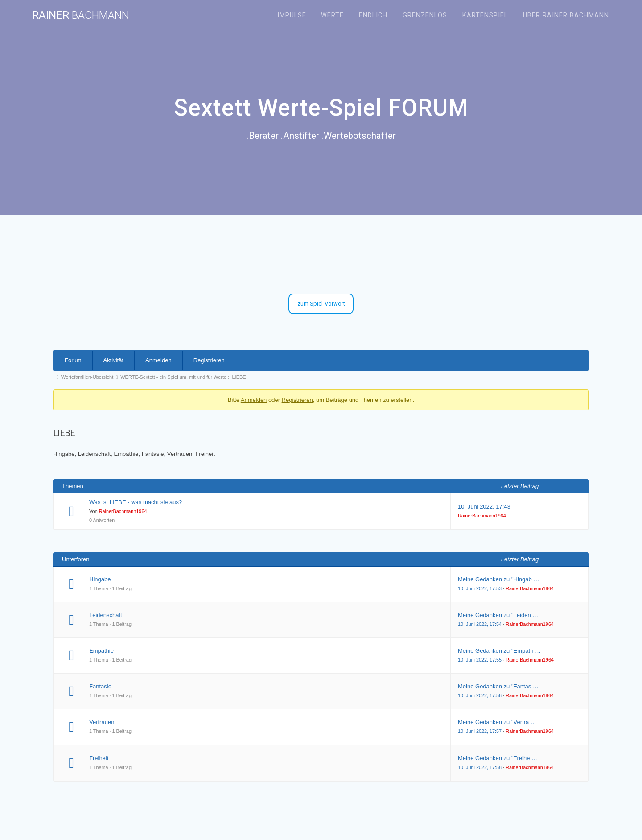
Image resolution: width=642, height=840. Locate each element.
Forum (73, 360)
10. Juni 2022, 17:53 (480, 588)
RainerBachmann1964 (123, 511)
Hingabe (100, 579)
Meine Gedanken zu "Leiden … (498, 615)
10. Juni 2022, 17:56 (480, 695)
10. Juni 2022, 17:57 (480, 731)
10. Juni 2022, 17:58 (480, 767)
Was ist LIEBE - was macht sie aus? (136, 502)
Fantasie (100, 686)
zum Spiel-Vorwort (321, 304)
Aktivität (114, 360)
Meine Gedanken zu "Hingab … (498, 579)
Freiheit (99, 758)
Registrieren (209, 360)
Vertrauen (102, 722)
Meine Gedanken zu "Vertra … (497, 722)
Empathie (101, 651)
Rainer (80, 15)
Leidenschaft (106, 615)
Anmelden (158, 360)
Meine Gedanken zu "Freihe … (498, 758)
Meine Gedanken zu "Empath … (499, 651)
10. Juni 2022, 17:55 (480, 660)
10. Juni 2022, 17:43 (484, 507)
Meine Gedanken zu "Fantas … (498, 686)
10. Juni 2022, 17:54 (480, 624)
